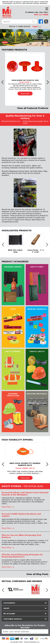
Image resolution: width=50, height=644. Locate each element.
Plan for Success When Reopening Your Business (22, 536)
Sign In (12, 26)
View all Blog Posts (37, 574)
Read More (8, 507)
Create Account (24, 26)
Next (46, 38)
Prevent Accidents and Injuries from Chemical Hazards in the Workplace (25, 494)
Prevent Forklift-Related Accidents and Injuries (21, 515)
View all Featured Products (33, 108)
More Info (25, 94)
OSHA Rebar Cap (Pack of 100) (25, 80)
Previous (4, 38)
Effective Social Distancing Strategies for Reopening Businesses (22, 556)
